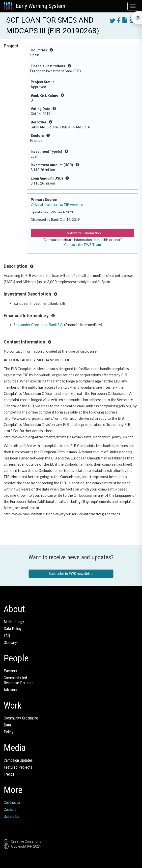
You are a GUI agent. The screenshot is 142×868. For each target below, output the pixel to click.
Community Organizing (21, 718)
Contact (10, 810)
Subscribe (12, 816)
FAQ (7, 636)
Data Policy (13, 629)
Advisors (10, 690)
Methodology (14, 622)
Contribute (12, 803)
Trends (9, 774)
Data (7, 725)
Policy (9, 732)
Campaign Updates (18, 760)
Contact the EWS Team (83, 245)
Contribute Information (83, 233)
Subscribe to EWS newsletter (71, 574)
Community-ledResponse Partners (19, 680)
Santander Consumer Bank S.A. (39, 325)
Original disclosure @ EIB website (57, 205)
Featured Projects (18, 767)
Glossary (10, 643)
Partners (10, 671)
